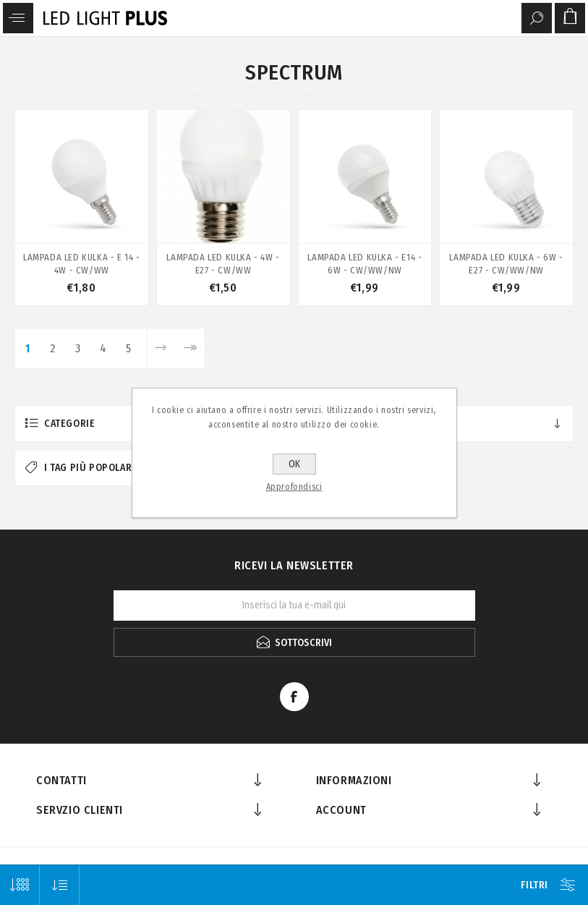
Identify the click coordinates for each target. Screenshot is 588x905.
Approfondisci (294, 487)
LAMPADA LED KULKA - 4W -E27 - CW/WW (223, 264)
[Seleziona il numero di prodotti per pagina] (20, 885)
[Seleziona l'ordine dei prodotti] (60, 885)
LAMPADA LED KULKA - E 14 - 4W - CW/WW (82, 264)
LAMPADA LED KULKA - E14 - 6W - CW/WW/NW (365, 264)
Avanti (161, 348)
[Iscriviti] (294, 606)
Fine (190, 348)
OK (294, 464)
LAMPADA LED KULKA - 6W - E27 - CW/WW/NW (506, 264)
